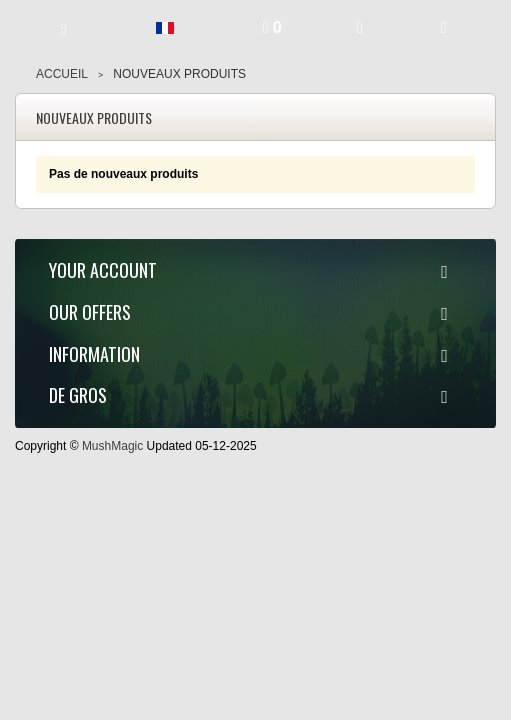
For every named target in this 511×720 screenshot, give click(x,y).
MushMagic (112, 446)
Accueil (62, 74)
